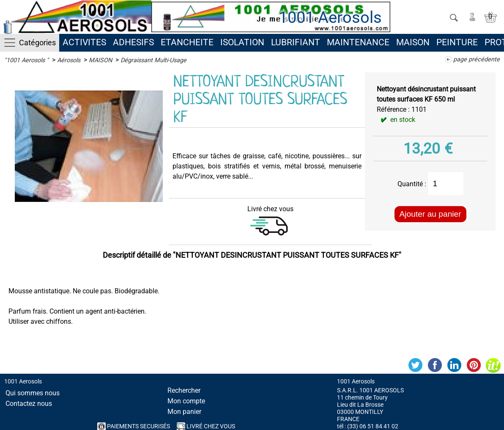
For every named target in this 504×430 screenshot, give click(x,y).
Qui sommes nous (33, 393)
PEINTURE (457, 42)
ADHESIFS (133, 42)
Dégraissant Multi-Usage (153, 60)
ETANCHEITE (187, 42)
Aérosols (69, 60)
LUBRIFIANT (296, 42)
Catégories (37, 43)
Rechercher (184, 390)
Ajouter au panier (430, 214)
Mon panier (184, 412)
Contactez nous (29, 404)
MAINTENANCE (358, 42)
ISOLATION (242, 42)
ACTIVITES (84, 42)
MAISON (413, 42)
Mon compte (186, 401)
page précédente (477, 59)
